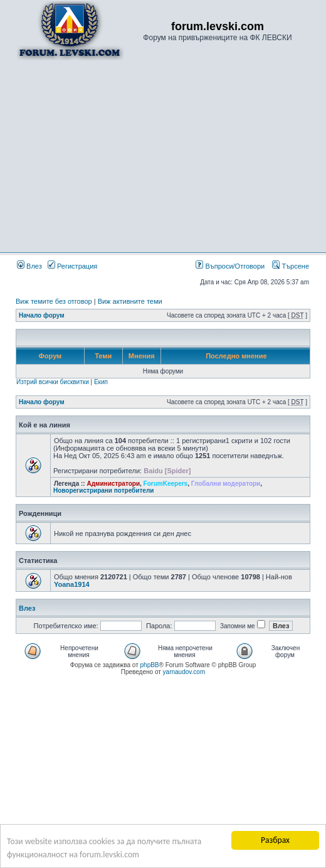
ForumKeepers (166, 484)
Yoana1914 (72, 584)
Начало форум (42, 315)
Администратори (113, 484)
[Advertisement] (163, 156)
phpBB (150, 665)
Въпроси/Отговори (230, 266)
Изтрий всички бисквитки (53, 382)
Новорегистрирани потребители (103, 490)
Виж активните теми (130, 301)
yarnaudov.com (184, 672)
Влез (29, 266)
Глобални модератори (226, 484)
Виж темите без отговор (54, 301)
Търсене (291, 266)
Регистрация (72, 266)
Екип (101, 382)
